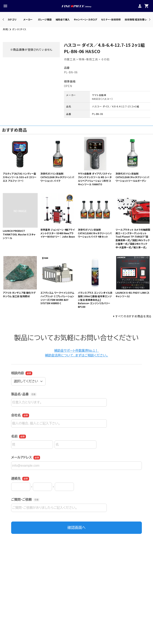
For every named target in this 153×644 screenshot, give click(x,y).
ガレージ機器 (45, 19)
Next (149, 19)
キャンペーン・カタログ (85, 19)
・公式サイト (111, 633)
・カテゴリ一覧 (64, 638)
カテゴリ (12, 19)
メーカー (28, 19)
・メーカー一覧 (65, 633)
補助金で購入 (63, 19)
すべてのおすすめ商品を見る (133, 316)
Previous (4, 19)
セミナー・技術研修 (111, 19)
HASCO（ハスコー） (102, 99)
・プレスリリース (114, 638)
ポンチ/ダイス (19, 29)
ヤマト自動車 (99, 95)
